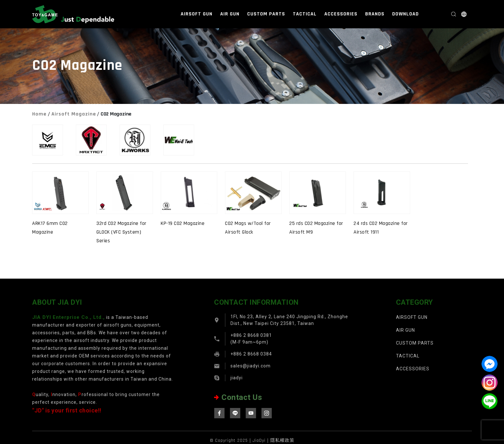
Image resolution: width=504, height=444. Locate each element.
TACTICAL (305, 14)
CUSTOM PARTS (266, 14)
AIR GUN (230, 14)
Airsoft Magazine (74, 114)
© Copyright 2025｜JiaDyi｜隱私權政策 (252, 440)
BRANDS (375, 14)
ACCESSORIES (341, 14)
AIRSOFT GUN (197, 14)
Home (39, 114)
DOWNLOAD (405, 14)
